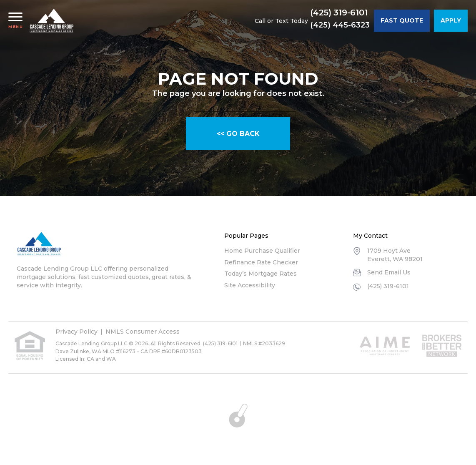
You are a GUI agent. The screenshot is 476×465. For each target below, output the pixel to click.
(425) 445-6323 (340, 25)
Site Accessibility (250, 285)
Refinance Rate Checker (261, 262)
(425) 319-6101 (339, 13)
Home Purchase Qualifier (262, 251)
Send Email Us (389, 272)
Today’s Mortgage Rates (261, 274)
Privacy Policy (76, 332)
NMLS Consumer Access (143, 332)
